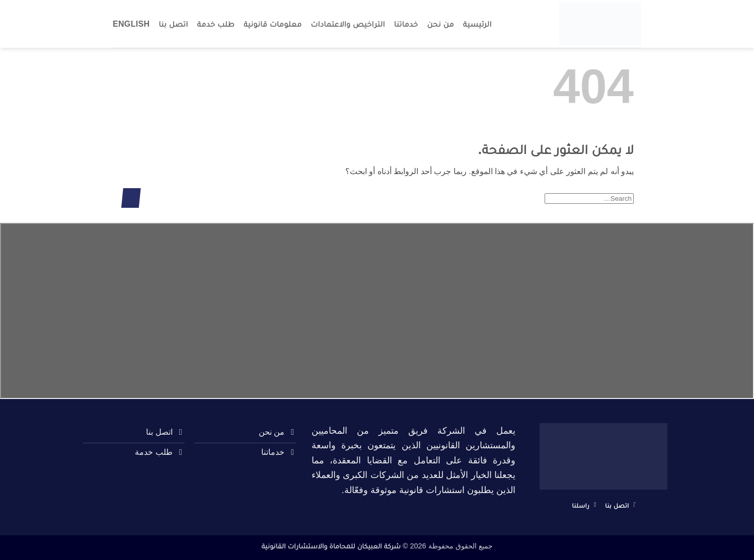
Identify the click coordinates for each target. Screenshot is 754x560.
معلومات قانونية (273, 24)
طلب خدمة (216, 24)
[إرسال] (131, 198)
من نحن (441, 24)
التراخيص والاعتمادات (348, 24)
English (131, 24)
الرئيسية (477, 24)
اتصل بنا (173, 24)
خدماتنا (406, 24)
